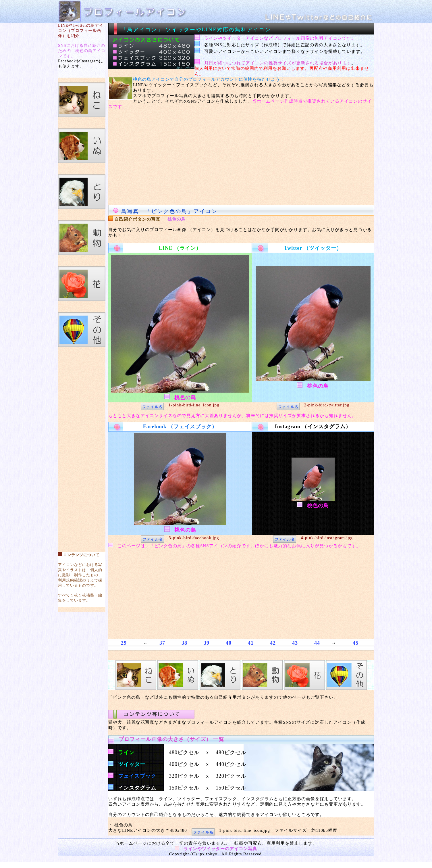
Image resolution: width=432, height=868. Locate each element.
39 (207, 643)
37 (162, 643)
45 (356, 643)
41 (251, 643)
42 (273, 643)
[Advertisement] (82, 447)
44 (317, 643)
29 (124, 643)
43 (295, 643)
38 (184, 643)
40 (229, 643)
